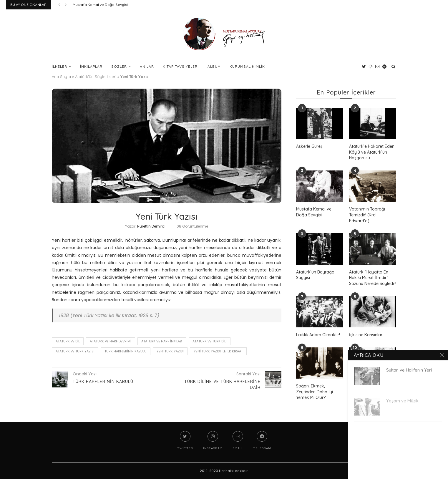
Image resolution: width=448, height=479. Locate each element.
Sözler (119, 66)
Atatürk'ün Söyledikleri (96, 77)
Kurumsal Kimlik (247, 66)
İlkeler (59, 66)
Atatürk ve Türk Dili (210, 341)
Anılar (147, 66)
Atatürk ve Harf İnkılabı (162, 341)
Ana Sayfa (61, 77)
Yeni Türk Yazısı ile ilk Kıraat (218, 351)
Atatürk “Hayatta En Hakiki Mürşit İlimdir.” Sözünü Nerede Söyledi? (372, 278)
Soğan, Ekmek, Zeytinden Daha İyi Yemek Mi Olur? (315, 392)
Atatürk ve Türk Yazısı (75, 351)
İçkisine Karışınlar (366, 335)
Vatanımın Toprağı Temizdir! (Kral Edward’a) (367, 215)
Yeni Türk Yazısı (170, 351)
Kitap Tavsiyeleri (181, 66)
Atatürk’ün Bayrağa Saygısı (315, 275)
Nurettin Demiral (151, 226)
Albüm (214, 66)
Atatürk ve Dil (68, 341)
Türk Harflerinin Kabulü (126, 351)
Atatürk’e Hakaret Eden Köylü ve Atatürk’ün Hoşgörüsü (372, 152)
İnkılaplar (91, 66)
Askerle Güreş (309, 146)
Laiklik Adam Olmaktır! (318, 335)
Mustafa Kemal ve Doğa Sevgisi (100, 5)
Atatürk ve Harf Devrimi (111, 341)
